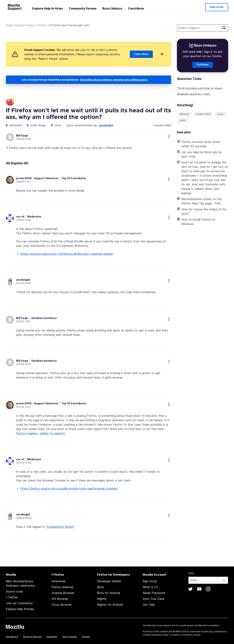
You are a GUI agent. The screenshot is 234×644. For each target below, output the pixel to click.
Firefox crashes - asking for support (40, 433)
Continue (203, 65)
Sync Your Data (153, 599)
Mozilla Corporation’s (159, 625)
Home (9, 25)
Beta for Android (109, 593)
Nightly (102, 599)
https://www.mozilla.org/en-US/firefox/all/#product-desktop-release (67, 254)
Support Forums (25, 25)
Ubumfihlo (52, 637)
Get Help (149, 605)
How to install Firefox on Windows (198, 222)
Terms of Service (32, 637)
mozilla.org (12, 637)
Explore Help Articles (48, 8)
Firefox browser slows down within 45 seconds (201, 144)
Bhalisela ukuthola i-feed (194, 94)
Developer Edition (109, 581)
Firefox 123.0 (203, 114)
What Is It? (150, 587)
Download (58, 581)
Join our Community (19, 603)
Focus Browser (62, 605)
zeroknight (106, 125)
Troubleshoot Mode (59, 527)
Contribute (136, 8)
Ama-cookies (69, 637)
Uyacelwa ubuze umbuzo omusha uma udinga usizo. (114, 80)
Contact (86, 637)
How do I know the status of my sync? (204, 211)
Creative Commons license (186, 635)
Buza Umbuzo (112, 8)
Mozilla (15, 627)
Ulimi (191, 573)
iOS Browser (60, 599)
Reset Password (154, 593)
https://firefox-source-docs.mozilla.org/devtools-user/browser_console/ (69, 488)
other (183, 120)
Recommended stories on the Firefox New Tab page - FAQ (202, 201)
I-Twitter (12, 597)
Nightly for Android (110, 605)
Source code (14, 591)
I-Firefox (42, 25)
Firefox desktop (62, 587)
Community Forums (83, 8)
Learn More (141, 54)
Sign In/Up (217, 7)
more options (169, 136)
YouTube (199, 589)
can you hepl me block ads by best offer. (202, 154)
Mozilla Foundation (209, 625)
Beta (100, 587)
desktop (184, 114)
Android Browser (63, 593)
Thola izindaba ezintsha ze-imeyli (200, 88)
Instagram (208, 589)
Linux (220, 114)
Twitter (190, 589)
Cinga (224, 28)
